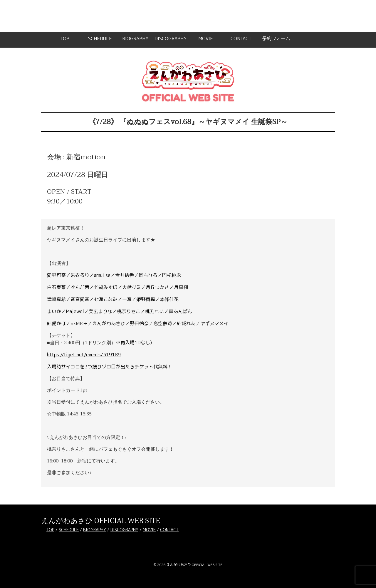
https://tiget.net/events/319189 (84, 355)
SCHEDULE (100, 39)
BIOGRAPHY (135, 39)
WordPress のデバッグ (91, 20)
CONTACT (241, 39)
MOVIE (206, 39)
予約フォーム (276, 39)
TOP (65, 39)
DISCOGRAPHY (171, 39)
